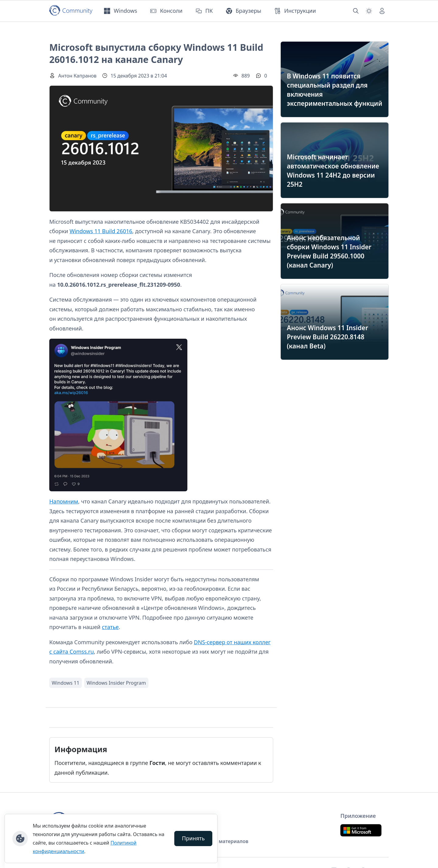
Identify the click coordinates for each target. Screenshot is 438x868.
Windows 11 (66, 683)
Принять (193, 838)
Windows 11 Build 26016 (101, 231)
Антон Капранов (77, 76)
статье (110, 627)
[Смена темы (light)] (369, 11)
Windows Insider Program (116, 683)
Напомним (64, 501)
